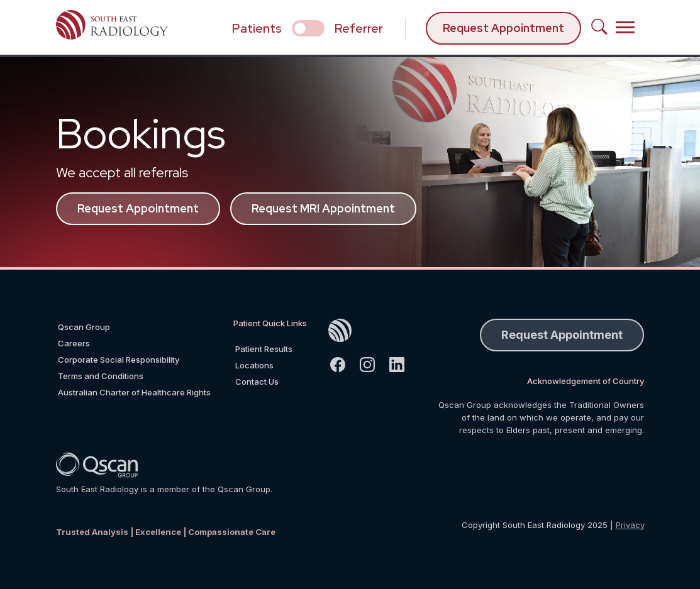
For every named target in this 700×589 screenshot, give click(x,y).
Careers (74, 343)
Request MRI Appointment (323, 208)
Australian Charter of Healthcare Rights (134, 392)
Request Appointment (503, 28)
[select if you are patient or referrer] (308, 28)
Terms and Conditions (101, 376)
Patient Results (264, 349)
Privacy (630, 525)
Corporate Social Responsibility (119, 360)
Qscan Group (84, 327)
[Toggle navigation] (625, 27)
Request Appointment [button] (562, 335)
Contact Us (257, 382)
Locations (254, 365)
